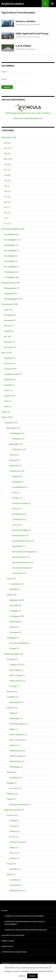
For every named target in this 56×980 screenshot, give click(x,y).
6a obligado (10, 234)
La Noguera (15, 616)
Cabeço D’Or (16, 665)
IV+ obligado (10, 266)
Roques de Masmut (18, 804)
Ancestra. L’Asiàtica (25, 21)
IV (5, 207)
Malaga (10, 783)
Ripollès (13, 589)
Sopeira (13, 745)
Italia (9, 874)
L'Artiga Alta (18, 514)
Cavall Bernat (19, 487)
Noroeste (9, 320)
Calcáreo (8, 369)
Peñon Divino (16, 681)
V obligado (9, 272)
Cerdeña (14, 880)
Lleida (10, 595)
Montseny (14, 465)
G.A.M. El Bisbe (23, 46)
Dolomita (9, 379)
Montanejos (15, 702)
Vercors (13, 853)
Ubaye (12, 847)
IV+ (6, 213)
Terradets (14, 632)
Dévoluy (13, 831)
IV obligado (9, 261)
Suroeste (8, 347)
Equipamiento (8, 283)
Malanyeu (17, 439)
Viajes (4, 412)
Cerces (13, 826)
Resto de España (12, 654)
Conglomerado (11, 374)
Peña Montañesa (17, 724)
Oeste (7, 331)
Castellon (11, 697)
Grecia (10, 864)
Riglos (12, 729)
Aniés (12, 713)
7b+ (6, 191)
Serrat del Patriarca (21, 562)
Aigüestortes (15, 600)
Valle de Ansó (16, 751)
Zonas (4, 417)
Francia (10, 815)
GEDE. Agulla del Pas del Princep (32, 33)
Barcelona (12, 428)
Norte (7, 326)
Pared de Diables (20, 530)
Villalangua (15, 767)
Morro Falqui (16, 675)
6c (5, 164)
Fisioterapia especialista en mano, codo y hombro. (28, 113)
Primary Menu (52, 4)
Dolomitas (14, 885)
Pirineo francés (17, 842)
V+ (6, 223)
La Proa (16, 525)
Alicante (11, 659)
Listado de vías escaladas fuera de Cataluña (26, 930)
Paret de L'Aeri (19, 535)
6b (5, 154)
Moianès (14, 460)
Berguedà (14, 444)
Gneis (7, 390)
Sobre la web (8, 941)
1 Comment (31, 49)
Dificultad (6, 137)
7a (5, 175)
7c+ (6, 197)
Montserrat (15, 471)
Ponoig (13, 686)
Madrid (10, 772)
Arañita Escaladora (13, 4)
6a (5, 143)
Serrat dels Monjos (21, 568)
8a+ (6, 202)
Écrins (12, 837)
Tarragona (11, 638)
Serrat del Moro (20, 557)
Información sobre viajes (14, 952)
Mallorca (11, 794)
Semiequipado (11, 299)
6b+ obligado (10, 250)
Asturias (11, 691)
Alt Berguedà (16, 433)
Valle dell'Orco (16, 890)
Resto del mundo (12, 810)
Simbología (7, 946)
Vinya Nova (18, 573)
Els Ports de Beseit (18, 643)
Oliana (13, 627)
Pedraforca (17, 449)
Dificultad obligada (10, 229)
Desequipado (10, 288)
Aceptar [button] (32, 976)
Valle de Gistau (16, 756)
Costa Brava (15, 584)
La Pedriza (14, 777)
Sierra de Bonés (17, 734)
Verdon (13, 858)
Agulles (16, 476)
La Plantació (18, 519)
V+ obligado (10, 277)
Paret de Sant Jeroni (22, 541)
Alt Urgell (14, 605)
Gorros (16, 509)
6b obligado (10, 245)
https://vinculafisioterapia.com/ (28, 118)
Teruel (10, 799)
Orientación (7, 304)
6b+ (6, 159)
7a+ (6, 180)
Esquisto (8, 385)
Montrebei (14, 621)
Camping (16, 482)
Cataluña (8, 422)
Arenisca (8, 363)
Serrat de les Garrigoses (23, 552)
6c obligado (10, 256)
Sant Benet (17, 546)
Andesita (8, 358)
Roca (4, 353)
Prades (13, 648)
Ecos (14, 492)
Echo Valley (15, 670)
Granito (8, 396)
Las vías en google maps (13, 935)
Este (6, 310)
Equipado (9, 293)
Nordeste (9, 315)
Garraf (13, 455)
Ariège (13, 821)
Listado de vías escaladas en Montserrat (24, 916)
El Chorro (14, 788)
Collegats (14, 611)
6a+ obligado (10, 240)
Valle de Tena (16, 761)
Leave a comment (33, 25)
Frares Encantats (20, 503)
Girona (10, 578)
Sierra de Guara (17, 740)
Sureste (8, 342)
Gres (6, 401)
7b (5, 186)
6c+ (6, 170)
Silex (6, 406)
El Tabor (16, 498)
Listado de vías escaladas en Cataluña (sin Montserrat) (25, 923)
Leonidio (14, 869)
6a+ (6, 148)
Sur (6, 336)
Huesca (10, 708)
